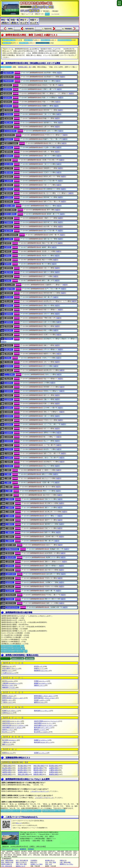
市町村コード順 (18, 659)
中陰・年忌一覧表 (21, 864)
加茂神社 (9, 118)
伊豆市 (39, 666)
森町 (7, 744)
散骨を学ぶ (34, 862)
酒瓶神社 (9, 218)
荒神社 (8, 160)
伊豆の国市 (10, 669)
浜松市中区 (12, 723)
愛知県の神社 (38, 770)
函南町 (41, 683)
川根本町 (11, 683)
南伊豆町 (43, 742)
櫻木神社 (9, 173)
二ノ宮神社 (10, 375)
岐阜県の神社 (22, 770)
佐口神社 (9, 168)
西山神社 (9, 301)
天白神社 (9, 362)
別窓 (23, 646)
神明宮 (8, 243)
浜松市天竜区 (46, 721)
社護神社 (9, 197)
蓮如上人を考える (21, 862)
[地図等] (59, 73)
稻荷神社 (8, 89)
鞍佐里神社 (9, 77)
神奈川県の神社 (39, 766)
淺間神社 (9, 318)
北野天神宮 (11, 574)
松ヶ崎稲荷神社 (11, 235)
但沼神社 (9, 335)
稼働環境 (23, 849)
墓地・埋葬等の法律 (7, 862)
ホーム (47, 14)
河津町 (41, 681)
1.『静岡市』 (10, 29)
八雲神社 (9, 445)
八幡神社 (10, 499)
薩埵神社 (9, 177)
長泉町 (10, 711)
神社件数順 (30, 659)
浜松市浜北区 (14, 725)
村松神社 (9, 331)
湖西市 (39, 685)
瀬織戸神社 (10, 289)
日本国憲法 (34, 861)
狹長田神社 (10, 135)
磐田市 (8, 671)
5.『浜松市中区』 (48, 29)
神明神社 (9, 268)
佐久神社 (9, 164)
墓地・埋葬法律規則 (7, 861)
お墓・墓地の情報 (65, 862)
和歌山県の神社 (23, 774)
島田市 (8, 700)
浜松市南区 (12, 728)
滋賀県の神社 (7, 772)
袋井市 (8, 730)
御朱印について (21, 866)
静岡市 (8, 696)
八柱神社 (9, 466)
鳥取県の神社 (38, 774)
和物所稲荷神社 (13, 607)
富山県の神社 (7, 768)
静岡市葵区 (44, 696)
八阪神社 (9, 462)
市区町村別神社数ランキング (11, 646)
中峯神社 (9, 339)
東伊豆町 (43, 728)
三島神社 (9, 181)
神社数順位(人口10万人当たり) (11, 648)
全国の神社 (7, 43)
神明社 (8, 256)
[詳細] (17, 73)
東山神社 (9, 370)
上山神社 (9, 239)
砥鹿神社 (9, 366)
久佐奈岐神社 (11, 131)
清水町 (41, 700)
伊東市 (39, 669)
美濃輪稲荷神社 (12, 549)
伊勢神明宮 (9, 81)
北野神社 (10, 562)
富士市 (7, 732)
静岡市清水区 (13, 698)
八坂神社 (9, 449)
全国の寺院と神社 (9, 40)
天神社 (8, 358)
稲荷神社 (8, 85)
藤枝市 (40, 730)
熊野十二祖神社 (11, 143)
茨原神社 (9, 110)
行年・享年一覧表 (51, 862)
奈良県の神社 (7, 774)
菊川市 (8, 685)
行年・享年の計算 (7, 866)
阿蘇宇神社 (9, 73)
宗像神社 (9, 222)
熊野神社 (9, 148)
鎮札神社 (9, 350)
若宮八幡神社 (11, 210)
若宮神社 (9, 202)
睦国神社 (10, 582)
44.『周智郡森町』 (68, 29)
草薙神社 (9, 326)
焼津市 (8, 753)
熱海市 (8, 666)
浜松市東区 (44, 725)
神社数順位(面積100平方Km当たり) (12, 651)
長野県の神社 (7, 770)
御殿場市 (9, 687)
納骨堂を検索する (7, 864)
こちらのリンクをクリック (39, 791)
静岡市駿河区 (45, 698)
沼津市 (8, 713)
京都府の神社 (22, 772)
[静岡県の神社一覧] (25, 67)
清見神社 (9, 293)
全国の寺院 (28, 40)
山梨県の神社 (54, 768)
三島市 (8, 742)
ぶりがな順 (6, 659)
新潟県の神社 (54, 766)
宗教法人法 (63, 861)
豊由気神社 (11, 558)
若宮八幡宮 (10, 206)
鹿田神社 (9, 185)
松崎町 (41, 740)
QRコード (19, 823)
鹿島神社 (9, 189)
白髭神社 (9, 383)
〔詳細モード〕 (6, 67)
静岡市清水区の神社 (43, 43)
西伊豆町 (42, 711)
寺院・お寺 (49, 864)
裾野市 (39, 702)
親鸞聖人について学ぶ (66, 864)
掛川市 (8, 681)
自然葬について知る (37, 864)
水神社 (8, 281)
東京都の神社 (22, 766)
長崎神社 (9, 345)
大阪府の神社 (38, 772)
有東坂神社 (11, 595)
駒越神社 (9, 139)
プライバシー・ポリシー (10, 849)
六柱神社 (10, 599)
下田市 (8, 702)
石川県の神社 (22, 768)
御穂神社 (9, 156)
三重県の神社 (54, 770)
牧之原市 (10, 740)
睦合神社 (10, 578)
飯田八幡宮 (11, 545)
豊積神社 (10, 553)
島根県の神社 (54, 774)
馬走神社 (9, 379)
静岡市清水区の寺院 (64, 40)
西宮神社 (9, 297)
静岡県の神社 (24, 43)
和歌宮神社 (11, 603)
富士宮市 (42, 732)
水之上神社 (10, 285)
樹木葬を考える (50, 861)
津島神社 (9, 354)
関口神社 (9, 123)
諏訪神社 (9, 272)
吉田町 (41, 753)
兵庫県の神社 (54, 772)
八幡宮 (8, 470)
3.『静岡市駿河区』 (29, 29)
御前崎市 (42, 671)
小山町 (9, 673)
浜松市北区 (12, 721)
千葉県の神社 (7, 766)
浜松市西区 (44, 723)
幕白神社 (10, 587)
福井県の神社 (38, 768)
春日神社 (9, 231)
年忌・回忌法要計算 (22, 861)
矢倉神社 (10, 591)
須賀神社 (9, 276)
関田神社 (9, 127)
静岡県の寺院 (45, 40)
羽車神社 (9, 114)
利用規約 (31, 849)
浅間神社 (9, 306)
